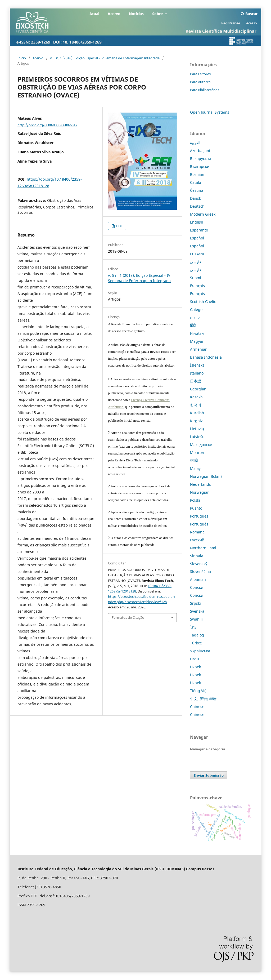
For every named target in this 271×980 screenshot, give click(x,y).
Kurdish (197, 413)
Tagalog (197, 635)
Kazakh (196, 397)
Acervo (114, 14)
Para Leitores (200, 74)
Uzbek (195, 667)
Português (199, 516)
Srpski (195, 603)
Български (200, 166)
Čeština (197, 190)
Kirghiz (196, 421)
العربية (195, 143)
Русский (197, 540)
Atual (94, 14)
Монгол (197, 453)
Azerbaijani (200, 151)
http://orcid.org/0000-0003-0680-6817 (47, 125)
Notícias (136, 14)
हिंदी (193, 325)
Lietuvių (197, 429)
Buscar (249, 14)
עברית (195, 317)
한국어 (196, 405)
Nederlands (200, 484)
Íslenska (197, 365)
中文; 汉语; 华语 (203, 699)
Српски (197, 587)
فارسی (196, 262)
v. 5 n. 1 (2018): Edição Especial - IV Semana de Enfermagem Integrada (105, 58)
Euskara (197, 254)
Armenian (199, 349)
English (197, 222)
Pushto (196, 508)
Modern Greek (203, 214)
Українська (200, 651)
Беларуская (200, 159)
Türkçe (196, 643)
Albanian (198, 579)
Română (197, 532)
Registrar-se (231, 23)
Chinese (197, 707)
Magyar (197, 341)
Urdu (195, 659)
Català (196, 182)
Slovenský (199, 564)
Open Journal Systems (210, 112)
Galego (196, 309)
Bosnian (197, 174)
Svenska (197, 611)
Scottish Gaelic (203, 302)
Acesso (252, 23)
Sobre (158, 14)
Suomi (196, 278)
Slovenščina (200, 571)
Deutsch (197, 206)
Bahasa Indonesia (206, 357)
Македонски (201, 445)
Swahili (196, 619)
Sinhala (197, 556)
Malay (195, 468)
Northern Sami (203, 548)
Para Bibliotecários (205, 90)
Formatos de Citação (128, 617)
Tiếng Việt (199, 691)
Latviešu (197, 437)
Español (197, 238)
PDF (119, 226)
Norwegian (200, 492)
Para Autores (200, 82)
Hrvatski (197, 333)
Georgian (198, 389)
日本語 (196, 381)
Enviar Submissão (209, 775)
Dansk (195, 198)
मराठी (194, 460)
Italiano (197, 373)
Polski (195, 500)
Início (22, 58)
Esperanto (199, 230)
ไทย (193, 627)
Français (197, 286)
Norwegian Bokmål (207, 476)
